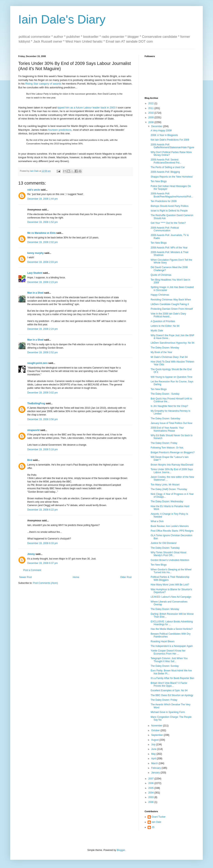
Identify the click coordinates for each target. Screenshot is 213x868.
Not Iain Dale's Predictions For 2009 (170, 140)
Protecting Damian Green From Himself (172, 309)
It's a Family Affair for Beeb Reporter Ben (172, 678)
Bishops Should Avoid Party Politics (170, 206)
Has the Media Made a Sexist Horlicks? (172, 629)
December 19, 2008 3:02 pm (43, 393)
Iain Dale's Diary (62, 19)
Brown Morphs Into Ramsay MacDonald (172, 465)
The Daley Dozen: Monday (165, 348)
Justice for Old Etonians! (164, 543)
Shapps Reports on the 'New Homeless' (172, 177)
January (156, 773)
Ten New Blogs (159, 181)
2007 (151, 779)
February (156, 768)
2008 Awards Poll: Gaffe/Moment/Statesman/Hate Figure (172, 146)
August (155, 740)
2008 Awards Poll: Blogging (165, 172)
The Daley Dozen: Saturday (165, 419)
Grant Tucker (159, 817)
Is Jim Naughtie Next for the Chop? (169, 406)
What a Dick (157, 521)
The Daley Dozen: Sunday (165, 666)
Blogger (121, 850)
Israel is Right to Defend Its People (169, 211)
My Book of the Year (161, 352)
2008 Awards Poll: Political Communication (165, 229)
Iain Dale (156, 822)
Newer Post (25, 577)
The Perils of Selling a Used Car (168, 167)
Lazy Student (35, 273)
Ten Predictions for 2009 (164, 201)
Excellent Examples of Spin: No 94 (169, 690)
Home (76, 577)
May (154, 754)
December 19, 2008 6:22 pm (43, 510)
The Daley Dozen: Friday (164, 443)
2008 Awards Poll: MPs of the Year (169, 248)
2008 (151, 122)
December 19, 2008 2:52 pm (43, 352)
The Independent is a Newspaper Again (172, 646)
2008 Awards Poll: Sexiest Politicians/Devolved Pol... (166, 161)
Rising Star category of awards (43, 84)
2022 (151, 103)
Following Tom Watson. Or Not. (167, 448)
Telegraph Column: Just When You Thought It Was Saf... (169, 660)
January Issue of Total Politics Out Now (171, 423)
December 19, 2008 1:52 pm (43, 222)
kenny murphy (35, 253)
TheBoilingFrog (36, 403)
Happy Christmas (160, 295)
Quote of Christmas (161, 275)
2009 (151, 117)
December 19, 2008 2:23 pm (43, 282)
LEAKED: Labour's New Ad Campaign (171, 597)
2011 (151, 108)
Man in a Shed (35, 293)
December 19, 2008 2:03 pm (43, 262)
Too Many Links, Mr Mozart (165, 485)
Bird (30, 460)
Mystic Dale (157, 331)
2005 (151, 788)
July (154, 744)
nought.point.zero (37, 363)
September (157, 735)
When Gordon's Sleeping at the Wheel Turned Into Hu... (171, 571)
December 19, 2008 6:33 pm (43, 543)
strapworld (33, 430)
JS (153, 827)
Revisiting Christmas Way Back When (171, 300)
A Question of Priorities (163, 321)
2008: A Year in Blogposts (164, 135)
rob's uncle (34, 190)
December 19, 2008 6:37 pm (43, 563)
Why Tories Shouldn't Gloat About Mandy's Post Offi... (168, 554)
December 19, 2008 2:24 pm (43, 329)
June (154, 749)
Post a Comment (32, 570)
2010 (151, 113)
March (155, 763)
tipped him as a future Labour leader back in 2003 (86, 108)
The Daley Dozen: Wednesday (167, 501)
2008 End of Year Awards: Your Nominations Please (167, 429)
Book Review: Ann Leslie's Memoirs (170, 526)
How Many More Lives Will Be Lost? (170, 585)
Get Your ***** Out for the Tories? (168, 223)
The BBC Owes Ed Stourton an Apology (172, 695)
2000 (151, 802)
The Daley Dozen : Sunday (165, 394)
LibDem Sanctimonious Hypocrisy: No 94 (172, 343)
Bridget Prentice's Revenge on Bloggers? (173, 452)
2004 (151, 793)
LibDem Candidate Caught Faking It (170, 304)
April (154, 759)
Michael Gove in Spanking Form (168, 712)
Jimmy (31, 554)
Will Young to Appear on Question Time (171, 377)
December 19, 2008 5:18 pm (43, 449)
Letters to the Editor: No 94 (165, 326)
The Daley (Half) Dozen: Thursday (169, 489)
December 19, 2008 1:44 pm (43, 199)
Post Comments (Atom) (45, 583)
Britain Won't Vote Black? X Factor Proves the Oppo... (169, 684)
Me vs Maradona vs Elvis (41, 233)
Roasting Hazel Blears (163, 641)
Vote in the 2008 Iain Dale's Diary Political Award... (168, 315)
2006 (151, 783)
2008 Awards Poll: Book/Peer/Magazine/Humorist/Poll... (172, 195)
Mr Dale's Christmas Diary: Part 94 (169, 357)
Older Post (126, 577)
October (156, 730)
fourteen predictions (60, 130)
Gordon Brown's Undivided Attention (170, 560)
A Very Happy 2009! (161, 131)
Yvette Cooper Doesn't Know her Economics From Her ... (168, 652)
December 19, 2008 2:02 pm (43, 242)
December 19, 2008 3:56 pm (43, 419)
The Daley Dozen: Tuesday (165, 548)
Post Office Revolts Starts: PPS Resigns (172, 531)
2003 (151, 797)
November (157, 726)
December (157, 126)
